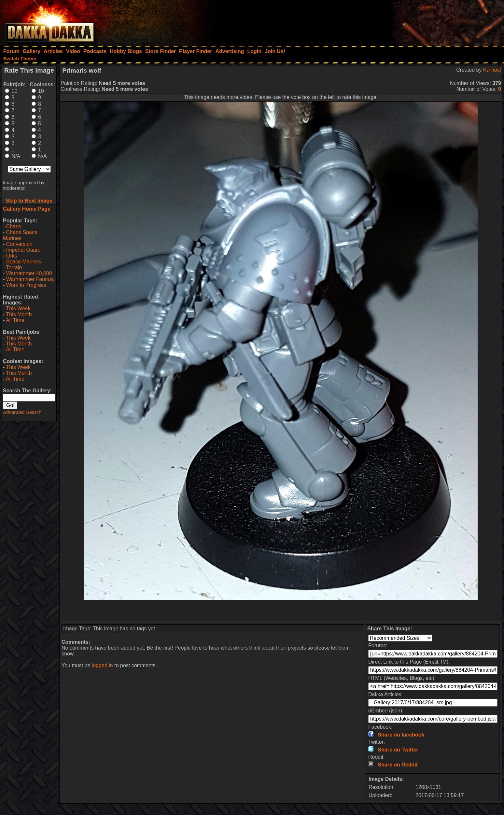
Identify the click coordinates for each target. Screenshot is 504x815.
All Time (15, 320)
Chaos (14, 226)
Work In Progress (26, 285)
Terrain (14, 267)
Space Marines (24, 262)
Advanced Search (22, 412)
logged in (102, 665)
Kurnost (492, 70)
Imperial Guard (23, 250)
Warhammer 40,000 (29, 273)
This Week (18, 309)
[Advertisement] (416, 21)
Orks (12, 256)
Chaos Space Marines (20, 235)
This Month (19, 314)
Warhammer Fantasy (30, 279)
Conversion (19, 244)
